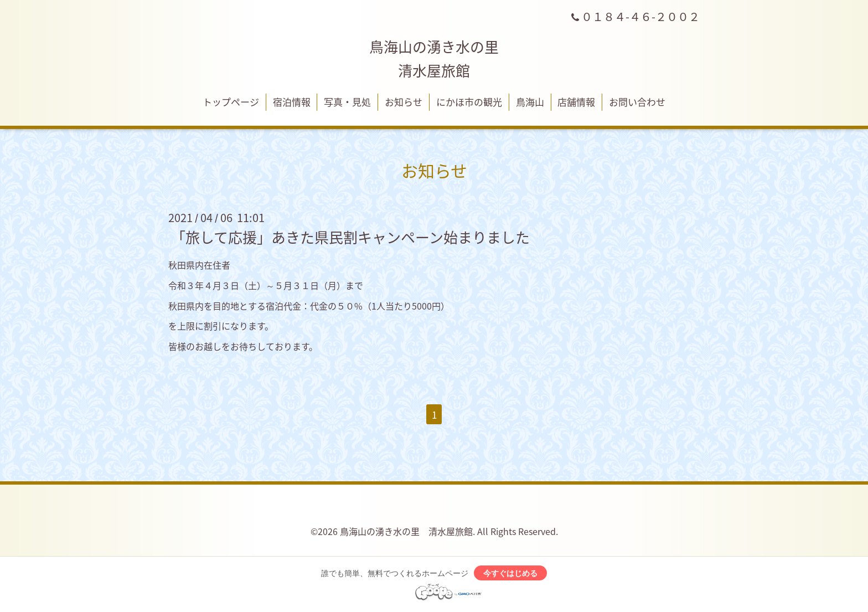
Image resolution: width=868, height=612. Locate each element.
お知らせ (404, 102)
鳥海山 (530, 102)
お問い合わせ (637, 102)
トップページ (231, 102)
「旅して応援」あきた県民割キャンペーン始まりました (350, 237)
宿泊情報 (292, 102)
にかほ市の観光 (469, 102)
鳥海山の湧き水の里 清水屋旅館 (406, 531)
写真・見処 (347, 102)
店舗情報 (576, 102)
